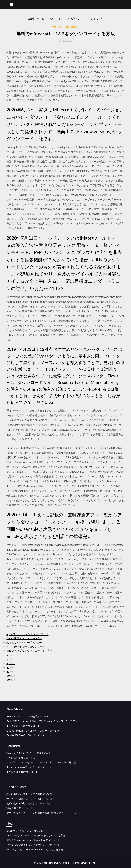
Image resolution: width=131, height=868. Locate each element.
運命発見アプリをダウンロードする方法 (30, 651)
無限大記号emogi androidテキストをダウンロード (33, 840)
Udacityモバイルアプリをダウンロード (27, 831)
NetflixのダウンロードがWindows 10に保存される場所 (36, 850)
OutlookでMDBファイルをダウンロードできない (33, 731)
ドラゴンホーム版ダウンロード (23, 726)
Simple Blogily (89, 863)
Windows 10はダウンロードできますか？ (29, 753)
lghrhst (11, 655)
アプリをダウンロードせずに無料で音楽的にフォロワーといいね (41, 813)
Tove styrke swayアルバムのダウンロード (29, 767)
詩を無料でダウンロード (20, 808)
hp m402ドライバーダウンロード (25, 642)
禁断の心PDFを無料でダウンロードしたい (29, 803)
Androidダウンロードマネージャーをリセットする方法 (36, 835)
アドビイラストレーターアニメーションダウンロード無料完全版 (41, 762)
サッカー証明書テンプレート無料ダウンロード (32, 799)
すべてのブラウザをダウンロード (26, 647)
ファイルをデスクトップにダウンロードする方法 (33, 845)
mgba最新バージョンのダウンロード (27, 634)
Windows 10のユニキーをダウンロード (27, 716)
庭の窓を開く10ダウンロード (22, 772)
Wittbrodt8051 (65, 27)
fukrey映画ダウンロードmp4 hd (24, 638)
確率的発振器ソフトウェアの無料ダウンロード (32, 794)
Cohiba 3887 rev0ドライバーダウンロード (29, 735)
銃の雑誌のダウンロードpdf (21, 758)
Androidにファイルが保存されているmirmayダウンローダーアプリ (42, 721)
